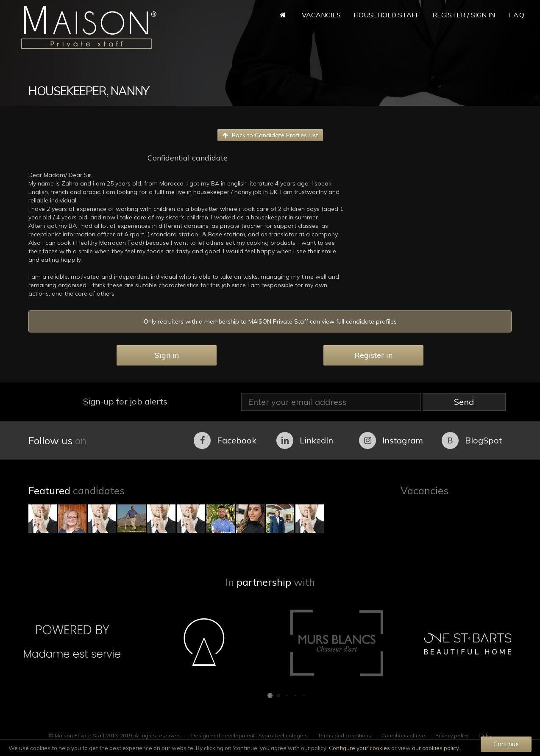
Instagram (391, 440)
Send (464, 402)
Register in (373, 355)
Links (485, 735)
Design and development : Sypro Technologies (249, 735)
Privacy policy (452, 735)
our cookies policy (436, 748)
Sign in (167, 355)
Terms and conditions (345, 735)
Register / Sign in (464, 15)
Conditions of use (403, 735)
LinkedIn (305, 440)
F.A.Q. (517, 15)
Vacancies (321, 15)
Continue (506, 744)
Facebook (225, 440)
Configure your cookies (359, 748)
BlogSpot (472, 440)
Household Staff (386, 15)
